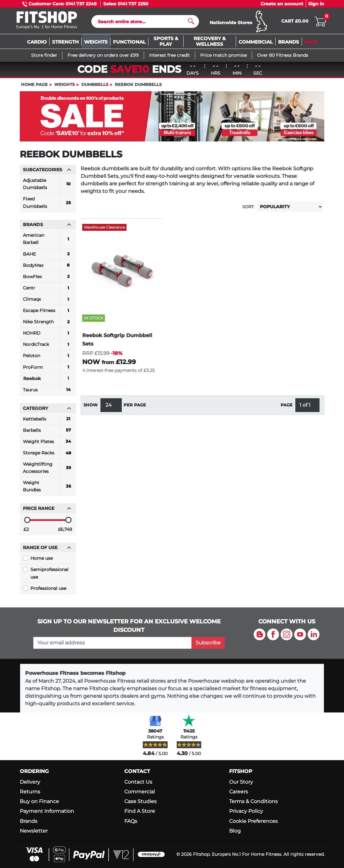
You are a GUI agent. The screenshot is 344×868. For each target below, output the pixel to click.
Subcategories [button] (47, 172)
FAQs (131, 821)
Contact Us (138, 782)
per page (135, 408)
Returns (30, 792)
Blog (235, 831)
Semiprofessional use (49, 576)
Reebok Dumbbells (138, 87)
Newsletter (34, 831)
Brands (29, 821)
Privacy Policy (246, 811)
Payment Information (47, 811)
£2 (26, 532)
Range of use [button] (47, 550)
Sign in (316, 4)
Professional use (48, 591)
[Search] (143, 23)
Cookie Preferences (253, 821)
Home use (42, 561)
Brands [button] (47, 227)
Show (91, 408)
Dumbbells (95, 87)
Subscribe (208, 643)
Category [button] (47, 411)
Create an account (282, 4)
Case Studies (140, 801)
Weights (64, 87)
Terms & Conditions (253, 801)
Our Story (241, 782)
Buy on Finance (39, 801)
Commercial (140, 792)
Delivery (30, 782)
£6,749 (65, 532)
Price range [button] (47, 511)
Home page (34, 87)
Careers (239, 792)
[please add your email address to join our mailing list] (112, 643)
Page (287, 408)
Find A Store (140, 811)
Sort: (248, 210)
